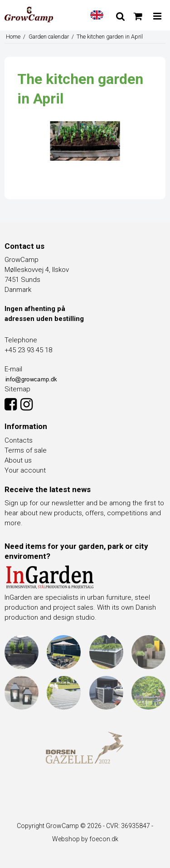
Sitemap (17, 389)
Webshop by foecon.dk (85, 839)
